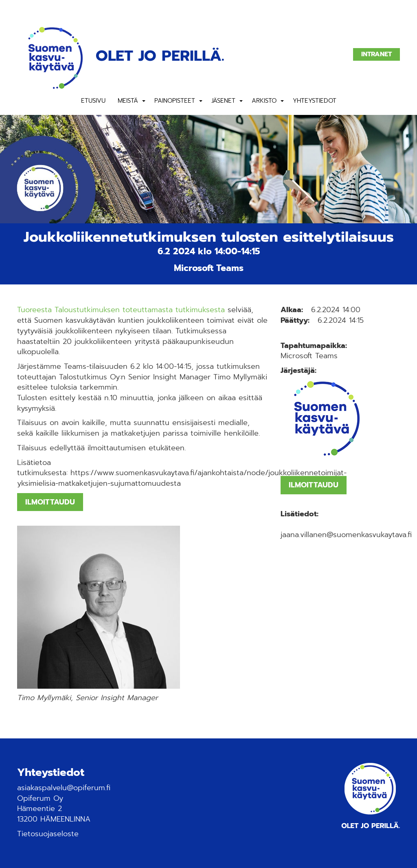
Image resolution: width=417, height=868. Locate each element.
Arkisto (264, 101)
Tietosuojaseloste (48, 834)
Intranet (376, 54)
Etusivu (93, 101)
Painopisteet (175, 101)
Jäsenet (223, 101)
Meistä (128, 101)
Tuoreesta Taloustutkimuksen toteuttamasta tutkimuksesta (121, 310)
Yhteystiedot (315, 101)
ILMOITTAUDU (50, 502)
